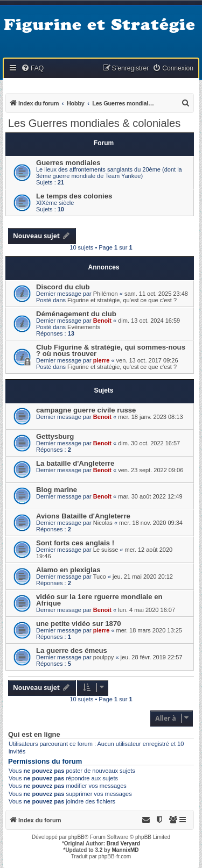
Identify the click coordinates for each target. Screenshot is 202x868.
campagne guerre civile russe (86, 410)
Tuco (100, 577)
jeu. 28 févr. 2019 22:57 (152, 657)
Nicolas (103, 523)
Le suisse (106, 550)
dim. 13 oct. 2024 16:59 (149, 321)
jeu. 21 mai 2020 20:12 (143, 577)
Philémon (106, 294)
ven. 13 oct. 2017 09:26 (147, 360)
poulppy (104, 657)
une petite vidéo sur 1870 (79, 624)
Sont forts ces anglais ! (75, 543)
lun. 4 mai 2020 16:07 (147, 610)
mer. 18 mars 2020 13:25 (149, 630)
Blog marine (57, 490)
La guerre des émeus (72, 650)
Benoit (102, 321)
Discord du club (63, 287)
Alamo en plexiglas (68, 570)
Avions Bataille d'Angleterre (83, 516)
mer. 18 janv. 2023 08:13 (150, 417)
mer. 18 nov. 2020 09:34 (151, 523)
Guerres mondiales (68, 163)
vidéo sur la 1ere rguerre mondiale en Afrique (99, 600)
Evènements (84, 327)
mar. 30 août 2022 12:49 (150, 496)
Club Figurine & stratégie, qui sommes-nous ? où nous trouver (111, 350)
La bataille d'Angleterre (75, 463)
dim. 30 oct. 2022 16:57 (149, 443)
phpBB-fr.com (115, 856)
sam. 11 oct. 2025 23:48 (156, 294)
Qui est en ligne (34, 735)
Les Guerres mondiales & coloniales (94, 123)
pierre (102, 360)
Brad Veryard (123, 844)
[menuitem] (32, 69)
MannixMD (126, 850)
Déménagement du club (76, 314)
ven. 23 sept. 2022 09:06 (151, 470)
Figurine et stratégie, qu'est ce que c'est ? (122, 300)
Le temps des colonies (74, 196)
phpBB (76, 837)
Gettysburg (55, 436)
